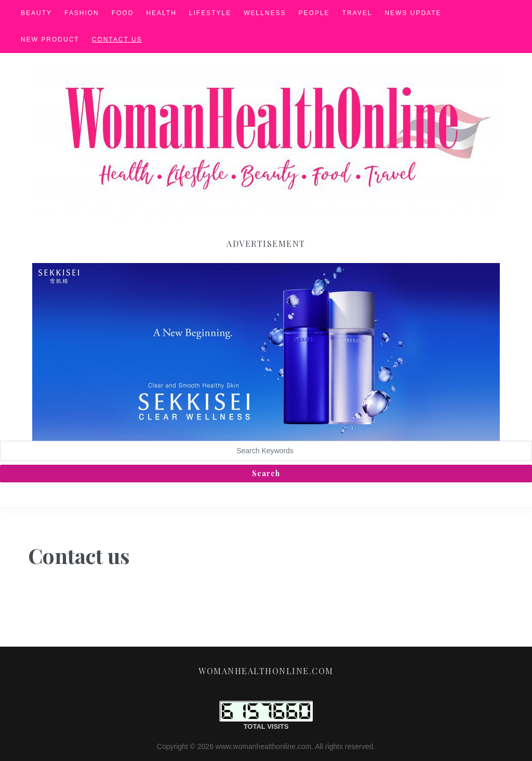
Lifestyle (210, 13)
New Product (50, 40)
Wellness (265, 13)
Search (266, 473)
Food (123, 13)
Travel (357, 13)
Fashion (82, 13)
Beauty (36, 13)
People (314, 13)
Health (161, 13)
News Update (413, 13)
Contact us (117, 40)
